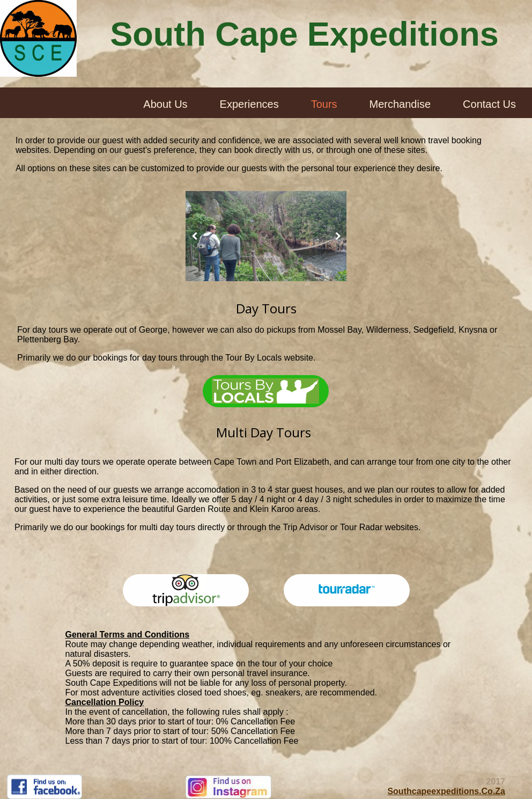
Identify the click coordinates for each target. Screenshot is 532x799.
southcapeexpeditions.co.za (446, 791)
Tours (324, 104)
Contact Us (489, 104)
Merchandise (400, 104)
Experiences (249, 104)
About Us (165, 104)
